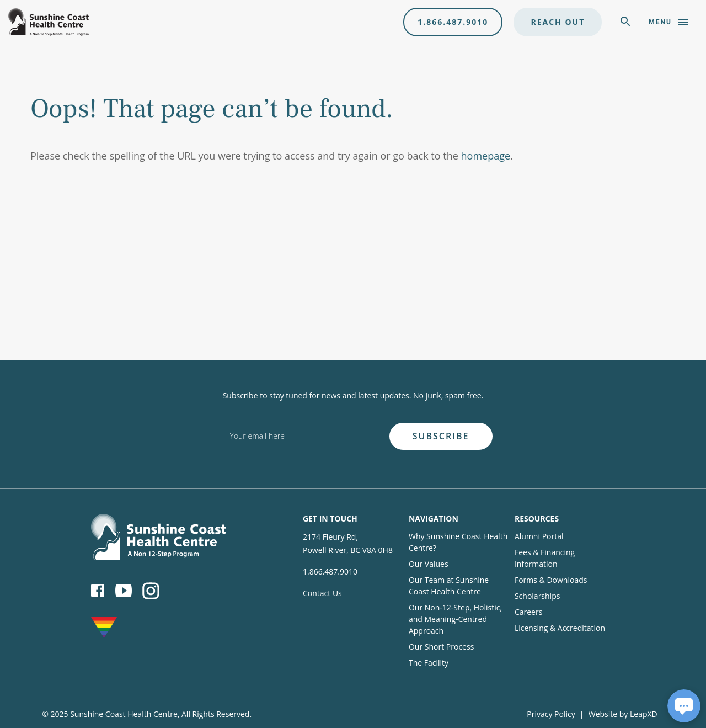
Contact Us (322, 593)
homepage (486, 156)
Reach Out (558, 22)
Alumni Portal (539, 536)
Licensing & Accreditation (560, 628)
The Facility (429, 663)
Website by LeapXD (623, 714)
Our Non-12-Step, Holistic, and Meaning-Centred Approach (455, 619)
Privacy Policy (551, 714)
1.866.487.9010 (453, 22)
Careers (528, 612)
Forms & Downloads (551, 580)
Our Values (429, 564)
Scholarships (537, 596)
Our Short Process (441, 647)
